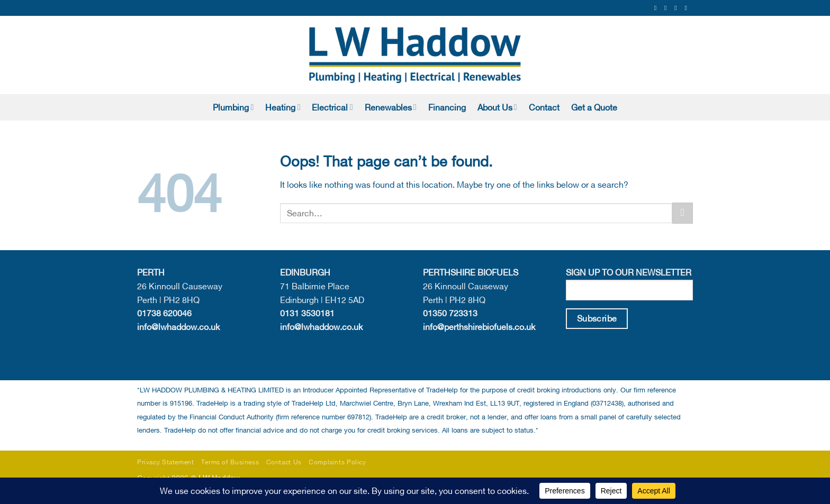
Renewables (391, 107)
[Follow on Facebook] (657, 8)
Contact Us (284, 462)
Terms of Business (230, 462)
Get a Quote (594, 107)
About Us (497, 107)
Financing (447, 107)
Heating (283, 107)
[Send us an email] (678, 8)
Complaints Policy (337, 462)
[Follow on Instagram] (667, 8)
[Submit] (683, 213)
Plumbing (233, 107)
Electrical (332, 107)
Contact (544, 107)
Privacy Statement (165, 462)
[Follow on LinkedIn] (688, 8)
